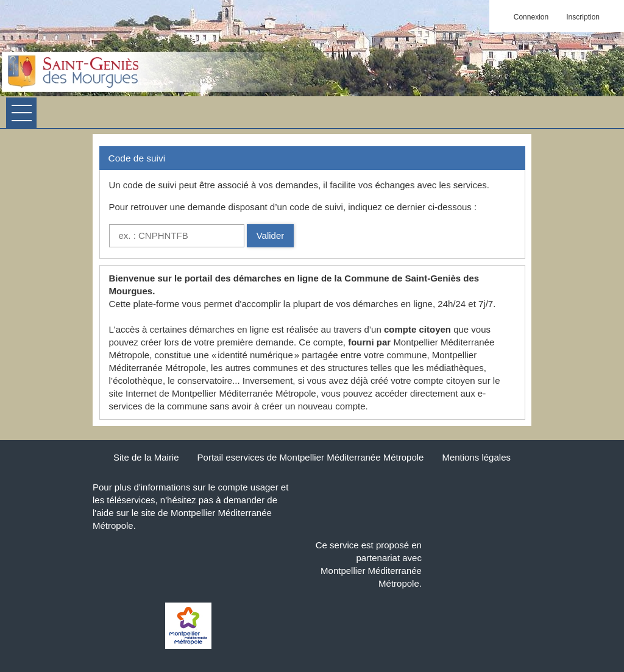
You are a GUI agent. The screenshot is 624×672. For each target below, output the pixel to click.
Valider (271, 235)
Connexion (531, 17)
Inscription (583, 17)
